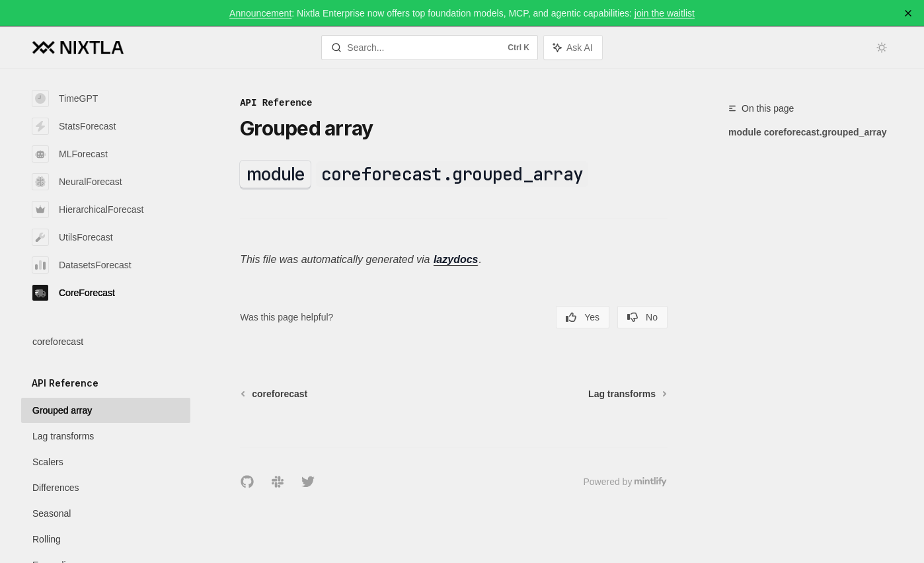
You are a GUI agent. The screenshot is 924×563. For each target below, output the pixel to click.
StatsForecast (74, 126)
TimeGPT (65, 98)
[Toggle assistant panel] (573, 48)
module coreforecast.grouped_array (808, 132)
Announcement (260, 13)
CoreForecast (74, 293)
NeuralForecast (77, 182)
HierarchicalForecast (88, 209)
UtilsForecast (73, 237)
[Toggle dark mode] (882, 48)
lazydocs (456, 259)
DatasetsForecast (82, 265)
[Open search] (430, 48)
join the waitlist (665, 13)
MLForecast (70, 154)
